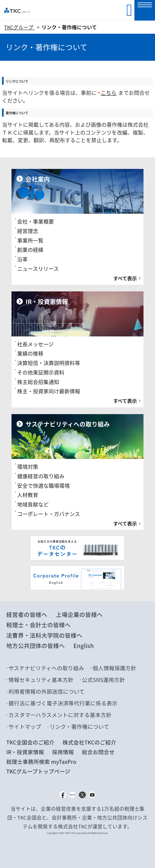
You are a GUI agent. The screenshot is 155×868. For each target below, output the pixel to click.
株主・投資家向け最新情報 (49, 391)
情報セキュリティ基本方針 (41, 680)
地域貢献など (33, 504)
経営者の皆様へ (27, 615)
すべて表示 (125, 278)
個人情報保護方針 (114, 668)
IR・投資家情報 (25, 752)
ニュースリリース (38, 269)
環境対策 (28, 467)
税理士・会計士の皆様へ (38, 625)
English (84, 646)
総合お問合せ (98, 752)
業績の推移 (30, 353)
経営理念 (28, 231)
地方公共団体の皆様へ (36, 646)
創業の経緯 (30, 250)
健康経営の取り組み (41, 476)
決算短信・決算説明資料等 (49, 363)
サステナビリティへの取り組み (46, 668)
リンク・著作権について (69, 27)
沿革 (22, 259)
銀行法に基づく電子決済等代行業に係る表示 (63, 703)
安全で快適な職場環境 (43, 486)
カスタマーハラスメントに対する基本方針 (60, 715)
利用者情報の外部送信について (47, 691)
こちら (109, 93)
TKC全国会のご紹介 (30, 742)
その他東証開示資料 (41, 372)
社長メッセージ (35, 344)
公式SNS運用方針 (103, 680)
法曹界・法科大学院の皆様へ (44, 635)
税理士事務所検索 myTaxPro (41, 762)
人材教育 (28, 495)
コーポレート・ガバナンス (49, 514)
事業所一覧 (30, 240)
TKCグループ (19, 27)
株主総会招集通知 (38, 382)
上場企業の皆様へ (79, 615)
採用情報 (63, 752)
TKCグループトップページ (38, 771)
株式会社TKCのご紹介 (89, 742)
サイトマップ (25, 727)
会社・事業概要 (36, 221)
